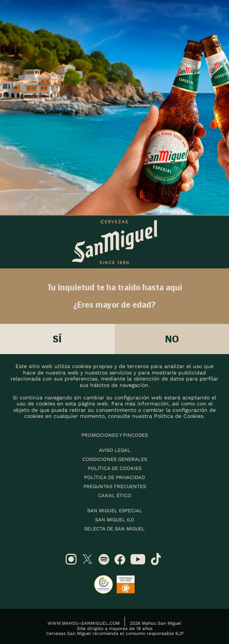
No (172, 339)
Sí (57, 339)
